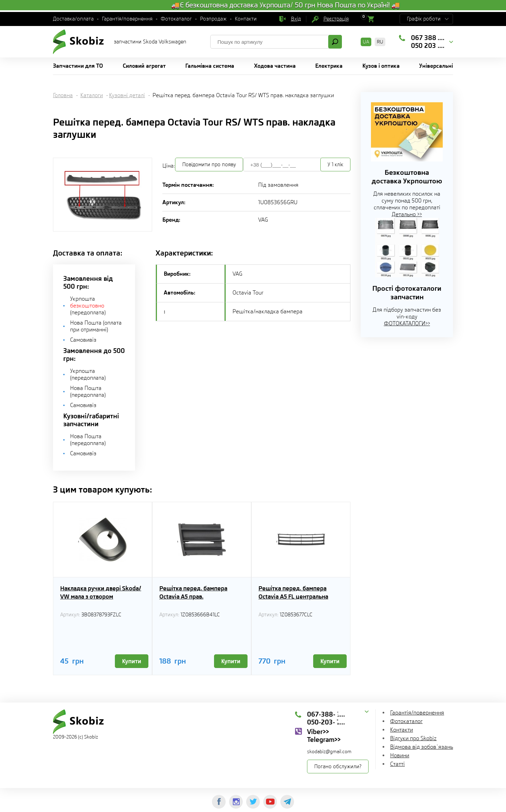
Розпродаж (213, 19)
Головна (63, 95)
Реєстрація (336, 19)
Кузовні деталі (127, 95)
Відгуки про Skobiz (413, 738)
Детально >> (407, 214)
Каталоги (92, 95)
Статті (397, 764)
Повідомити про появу (209, 165)
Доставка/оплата (73, 19)
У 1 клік (335, 165)
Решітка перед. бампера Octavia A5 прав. (193, 592)
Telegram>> (324, 739)
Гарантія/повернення (127, 19)
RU (380, 42)
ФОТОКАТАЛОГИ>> (407, 323)
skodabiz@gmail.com (329, 751)
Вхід (296, 19)
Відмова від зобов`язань (422, 747)
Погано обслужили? (338, 767)
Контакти (246, 19)
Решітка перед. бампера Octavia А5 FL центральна (293, 592)
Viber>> (318, 732)
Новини (400, 755)
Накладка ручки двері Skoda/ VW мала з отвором (101, 592)
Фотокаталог (176, 19)
